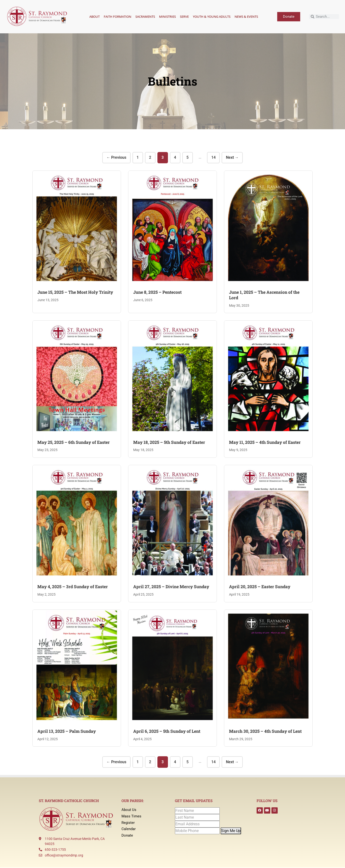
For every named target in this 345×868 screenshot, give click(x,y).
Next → (233, 158)
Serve (184, 17)
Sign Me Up (231, 831)
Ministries (167, 17)
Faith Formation (118, 17)
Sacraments (145, 17)
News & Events (246, 17)
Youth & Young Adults (212, 17)
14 (214, 158)
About (95, 17)
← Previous (116, 158)
